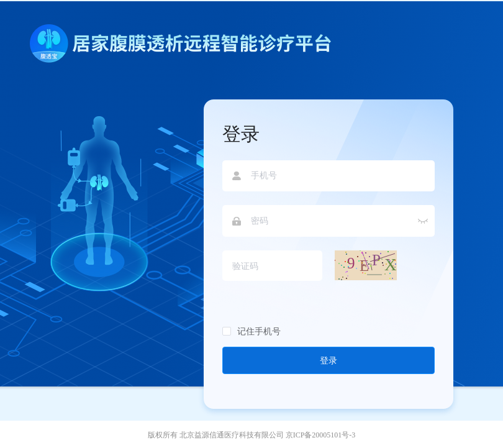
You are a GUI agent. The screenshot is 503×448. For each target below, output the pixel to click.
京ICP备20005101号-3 (321, 435)
